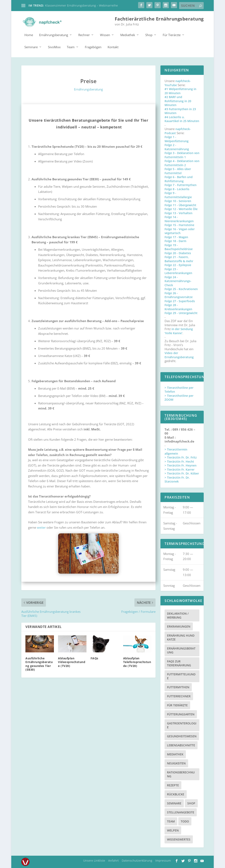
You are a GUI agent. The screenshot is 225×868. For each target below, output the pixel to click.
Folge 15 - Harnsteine (179, 223)
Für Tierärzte (172, 33)
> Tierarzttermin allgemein (176, 450)
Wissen (105, 33)
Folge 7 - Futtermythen (181, 183)
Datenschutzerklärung (137, 859)
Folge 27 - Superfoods (180, 299)
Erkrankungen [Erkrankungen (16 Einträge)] (179, 625)
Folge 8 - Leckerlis (177, 187)
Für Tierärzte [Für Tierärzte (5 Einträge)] (177, 704)
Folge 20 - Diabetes (178, 251)
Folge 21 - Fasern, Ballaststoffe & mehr (179, 257)
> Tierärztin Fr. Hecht (179, 460)
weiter (41, 526)
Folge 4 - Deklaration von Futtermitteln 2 (182, 161)
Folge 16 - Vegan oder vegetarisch (180, 229)
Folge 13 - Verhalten (178, 211)
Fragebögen (93, 46)
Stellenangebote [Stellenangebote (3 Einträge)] (181, 811)
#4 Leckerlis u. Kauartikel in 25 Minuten (182, 117)
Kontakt (113, 46)
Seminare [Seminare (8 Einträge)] (174, 802)
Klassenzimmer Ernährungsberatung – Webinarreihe (81, 5)
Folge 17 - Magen (176, 235)
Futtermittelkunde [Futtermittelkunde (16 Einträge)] (181, 675)
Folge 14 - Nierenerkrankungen (179, 217)
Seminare (31, 46)
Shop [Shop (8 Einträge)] (191, 802)
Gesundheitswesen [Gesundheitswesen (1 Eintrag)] (182, 735)
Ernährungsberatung (54, 33)
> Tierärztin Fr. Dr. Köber (182, 472)
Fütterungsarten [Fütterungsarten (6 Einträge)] (181, 713)
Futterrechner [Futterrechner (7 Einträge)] (179, 695)
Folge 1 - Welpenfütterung (177, 137)
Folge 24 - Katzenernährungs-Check (178, 279)
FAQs (94, 657)
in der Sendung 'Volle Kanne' (179, 329)
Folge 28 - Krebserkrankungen (178, 305)
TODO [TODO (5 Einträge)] (185, 820)
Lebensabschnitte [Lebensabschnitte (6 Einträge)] (181, 744)
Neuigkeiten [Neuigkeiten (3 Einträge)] (176, 762)
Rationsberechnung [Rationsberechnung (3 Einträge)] (181, 773)
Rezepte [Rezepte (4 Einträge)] (173, 784)
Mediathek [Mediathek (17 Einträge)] (175, 753)
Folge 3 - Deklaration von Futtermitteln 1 (182, 153)
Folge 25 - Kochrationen (181, 287)
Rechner (84, 33)
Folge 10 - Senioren (178, 199)
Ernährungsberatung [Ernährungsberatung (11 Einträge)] (181, 649)
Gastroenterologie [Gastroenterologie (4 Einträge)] (182, 724)
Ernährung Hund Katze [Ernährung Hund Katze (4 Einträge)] (181, 636)
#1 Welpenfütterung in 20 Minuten (180, 89)
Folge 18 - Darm (175, 239)
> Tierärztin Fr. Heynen (181, 464)
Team (71, 46)
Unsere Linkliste (94, 859)
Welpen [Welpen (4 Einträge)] (173, 829)
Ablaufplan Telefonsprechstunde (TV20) (137, 660)
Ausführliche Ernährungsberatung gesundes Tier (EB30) (39, 662)
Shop (149, 33)
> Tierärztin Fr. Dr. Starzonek (177, 478)
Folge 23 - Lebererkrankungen (178, 269)
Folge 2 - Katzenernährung (177, 145)
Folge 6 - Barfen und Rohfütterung (179, 177)
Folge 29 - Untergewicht (181, 311)
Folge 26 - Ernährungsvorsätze (179, 293)
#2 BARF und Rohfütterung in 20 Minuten (178, 99)
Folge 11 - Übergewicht (180, 203)
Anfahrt (113, 859)
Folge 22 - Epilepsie (178, 263)
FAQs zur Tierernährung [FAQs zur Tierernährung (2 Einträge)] (179, 662)
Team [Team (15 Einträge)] (171, 820)
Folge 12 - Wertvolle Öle (181, 207)
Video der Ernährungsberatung (179, 353)
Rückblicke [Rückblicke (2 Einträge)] (176, 793)
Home (29, 33)
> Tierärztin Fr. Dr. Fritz (181, 456)
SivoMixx (54, 46)
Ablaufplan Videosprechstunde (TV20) (72, 660)
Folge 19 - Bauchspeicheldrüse (179, 245)
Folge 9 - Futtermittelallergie (178, 193)
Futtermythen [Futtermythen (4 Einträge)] (178, 686)
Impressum (163, 859)
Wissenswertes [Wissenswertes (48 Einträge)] (179, 838)
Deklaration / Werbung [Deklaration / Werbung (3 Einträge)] (178, 614)
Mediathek (128, 33)
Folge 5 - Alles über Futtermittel (178, 169)
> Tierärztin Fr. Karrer (180, 468)
